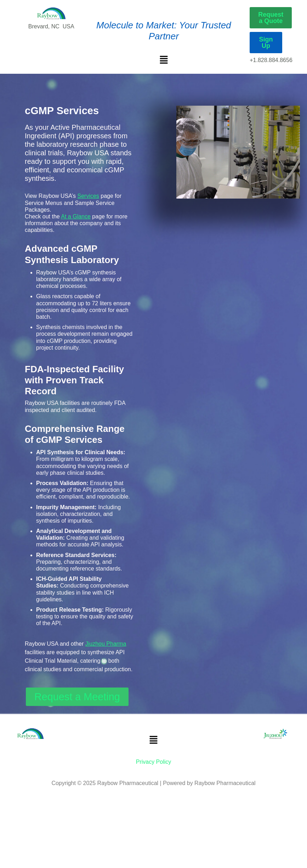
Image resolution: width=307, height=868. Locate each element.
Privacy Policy (154, 762)
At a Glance (76, 216)
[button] (164, 59)
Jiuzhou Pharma (106, 644)
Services (88, 196)
